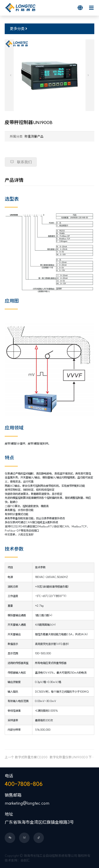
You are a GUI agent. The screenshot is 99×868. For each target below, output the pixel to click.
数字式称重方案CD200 (31, 757)
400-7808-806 (24, 784)
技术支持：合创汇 (17, 860)
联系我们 (21, 162)
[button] (11, 75)
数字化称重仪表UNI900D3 (69, 757)
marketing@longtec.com (27, 803)
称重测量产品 (34, 136)
